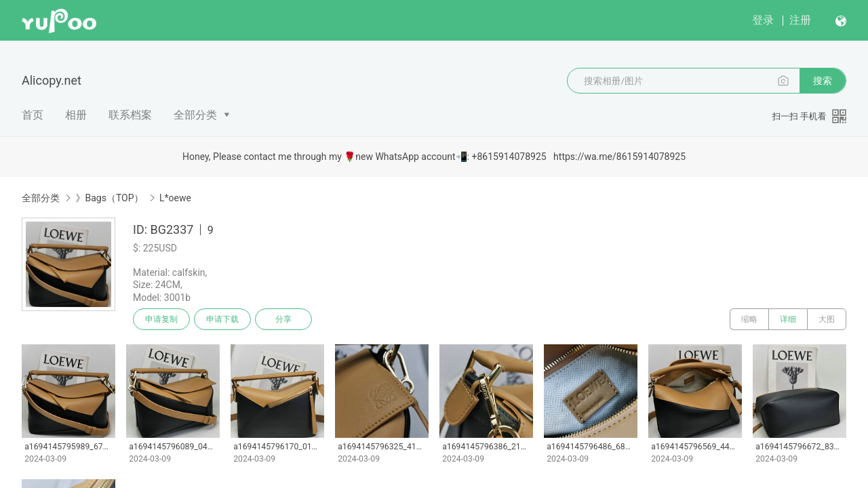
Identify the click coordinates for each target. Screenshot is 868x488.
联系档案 (130, 115)
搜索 (823, 81)
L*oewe (175, 198)
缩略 (749, 319)
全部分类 (195, 115)
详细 (788, 319)
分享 (283, 319)
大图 (827, 319)
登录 (763, 20)
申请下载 (222, 319)
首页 (33, 115)
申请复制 (161, 319)
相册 (76, 115)
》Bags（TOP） (109, 198)
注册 (800, 20)
